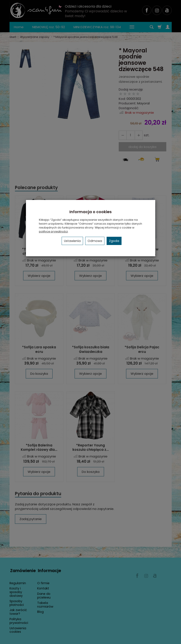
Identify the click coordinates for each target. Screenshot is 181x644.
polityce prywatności (53, 231)
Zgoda (114, 241)
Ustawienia (72, 241)
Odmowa (95, 241)
